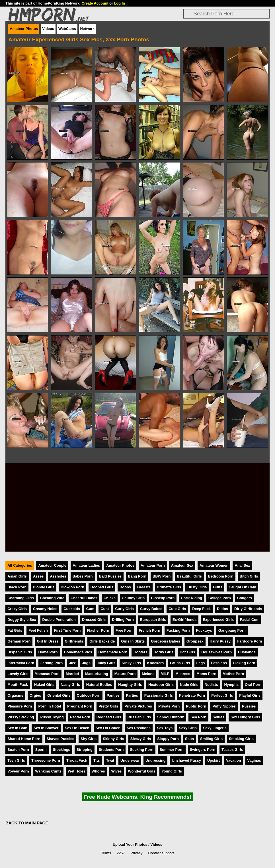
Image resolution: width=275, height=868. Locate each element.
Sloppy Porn (168, 739)
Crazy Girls (17, 609)
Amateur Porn (153, 565)
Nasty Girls (70, 685)
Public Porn (196, 706)
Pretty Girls (108, 706)
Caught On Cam (242, 587)
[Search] (226, 14)
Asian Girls (17, 576)
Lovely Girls (18, 674)
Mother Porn (233, 674)
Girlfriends (74, 641)
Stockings (62, 750)
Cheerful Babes (84, 598)
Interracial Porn (21, 663)
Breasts (144, 587)
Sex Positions (139, 728)
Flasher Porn (98, 630)
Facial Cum (250, 620)
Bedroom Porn (221, 576)
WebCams (67, 29)
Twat (110, 760)
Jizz (72, 663)
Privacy (137, 853)
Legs (201, 663)
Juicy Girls (106, 663)
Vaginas (254, 760)
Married (72, 674)
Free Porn (124, 630)
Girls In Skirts (133, 641)
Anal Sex (242, 565)
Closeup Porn (163, 598)
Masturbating (97, 674)
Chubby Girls (133, 598)
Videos (48, 29)
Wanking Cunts (48, 771)
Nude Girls (189, 685)
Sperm (41, 750)
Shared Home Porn (24, 739)
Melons (148, 674)
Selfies (218, 717)
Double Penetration (59, 620)
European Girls (153, 620)
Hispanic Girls (20, 652)
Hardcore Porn (250, 641)
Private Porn (169, 706)
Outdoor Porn (88, 695)
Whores (98, 771)
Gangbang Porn (232, 630)
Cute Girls (177, 609)
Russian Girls (139, 717)
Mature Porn (125, 674)
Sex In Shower (46, 728)
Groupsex (195, 641)
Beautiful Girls (189, 576)
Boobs (125, 587)
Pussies (249, 706)
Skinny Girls (113, 739)
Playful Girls (250, 695)
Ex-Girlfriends (185, 620)
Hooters (140, 652)
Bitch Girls (249, 576)
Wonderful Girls (142, 771)
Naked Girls (44, 685)
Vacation (234, 760)
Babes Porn (83, 576)
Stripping (85, 750)
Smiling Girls (211, 739)
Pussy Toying (52, 717)
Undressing (155, 760)
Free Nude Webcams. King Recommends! (137, 797)
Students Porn (111, 750)
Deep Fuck (201, 609)
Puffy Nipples (224, 706)
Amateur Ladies (86, 565)
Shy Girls (89, 739)
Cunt (105, 609)
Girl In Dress (48, 641)
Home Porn (48, 652)
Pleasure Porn (20, 706)
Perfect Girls (222, 695)
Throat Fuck (77, 760)
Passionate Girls (159, 695)
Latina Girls (180, 663)
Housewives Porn (216, 652)
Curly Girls (124, 609)
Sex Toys (165, 728)
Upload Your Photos (130, 844)
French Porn (149, 630)
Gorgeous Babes (165, 641)
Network (88, 29)
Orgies (35, 695)
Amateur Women (214, 565)
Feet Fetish (38, 630)
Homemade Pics (78, 652)
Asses (38, 576)
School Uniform (171, 717)
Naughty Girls (130, 685)
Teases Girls (232, 750)
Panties (113, 695)
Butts (218, 587)
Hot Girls (187, 652)
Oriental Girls (59, 695)
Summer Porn (172, 750)
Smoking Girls (241, 739)
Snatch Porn (18, 750)
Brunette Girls (169, 587)
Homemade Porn (113, 652)
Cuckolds (72, 609)
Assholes (58, 576)
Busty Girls (197, 587)
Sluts (189, 739)
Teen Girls (16, 760)
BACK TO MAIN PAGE (27, 823)
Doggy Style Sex (22, 620)
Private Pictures (138, 706)
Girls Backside (102, 641)
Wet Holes (77, 771)
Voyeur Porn (18, 771)
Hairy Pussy (220, 641)
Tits (97, 760)
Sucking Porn (141, 750)
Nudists (211, 685)
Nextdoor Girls (161, 685)
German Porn (19, 641)
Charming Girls (20, 598)
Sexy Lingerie (215, 728)
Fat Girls (15, 630)
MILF (165, 674)
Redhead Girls (109, 717)
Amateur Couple (52, 565)
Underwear (130, 760)
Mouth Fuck (18, 685)
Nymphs (232, 685)
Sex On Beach (77, 728)
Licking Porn (244, 663)
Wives (117, 771)
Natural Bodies (99, 685)
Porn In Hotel (50, 706)
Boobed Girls (102, 587)
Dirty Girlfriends (248, 609)
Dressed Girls (94, 620)
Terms (106, 853)
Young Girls (172, 771)
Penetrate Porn (192, 695)
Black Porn (17, 587)
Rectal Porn (80, 717)
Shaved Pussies (60, 739)
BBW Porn (162, 576)
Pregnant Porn (80, 706)
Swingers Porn (203, 750)
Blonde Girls (44, 587)
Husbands (247, 652)
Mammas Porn (47, 674)
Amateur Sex (182, 565)
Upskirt (214, 760)
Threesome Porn (46, 760)
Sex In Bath (17, 728)
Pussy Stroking (21, 717)
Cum (90, 609)
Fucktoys (204, 630)
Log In (120, 3)
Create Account (95, 3)
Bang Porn (137, 576)
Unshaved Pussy (186, 760)
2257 (121, 853)
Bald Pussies (110, 576)
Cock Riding (191, 598)
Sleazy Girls (141, 739)
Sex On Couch (108, 728)
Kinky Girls (131, 663)
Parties (132, 695)
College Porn (220, 598)
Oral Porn (253, 685)
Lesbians (219, 663)
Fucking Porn (178, 630)
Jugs (86, 663)
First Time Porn (67, 630)
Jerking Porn (52, 663)
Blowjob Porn (72, 587)
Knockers (155, 663)
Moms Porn (206, 674)
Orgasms (15, 695)
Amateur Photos (24, 29)
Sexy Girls (188, 728)
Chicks (110, 598)
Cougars (245, 598)
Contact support (161, 853)
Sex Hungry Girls (245, 717)
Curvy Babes (151, 609)
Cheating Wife (52, 598)
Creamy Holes (45, 609)
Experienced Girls (218, 620)
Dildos (222, 609)
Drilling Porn (123, 620)
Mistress (183, 674)
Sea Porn (198, 717)
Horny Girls (164, 652)
